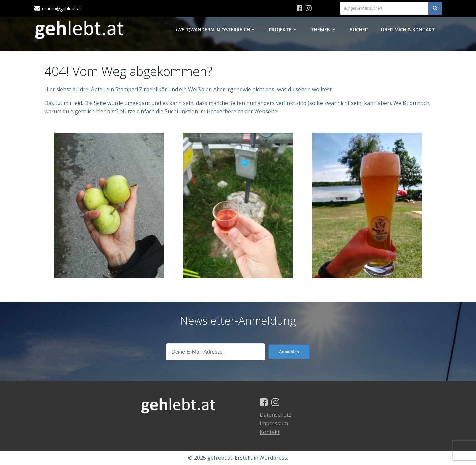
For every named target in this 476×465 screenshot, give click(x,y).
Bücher (359, 30)
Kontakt (270, 432)
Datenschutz (276, 415)
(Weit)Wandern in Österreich (216, 30)
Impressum (274, 423)
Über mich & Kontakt (408, 30)
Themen (324, 30)
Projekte (283, 30)
